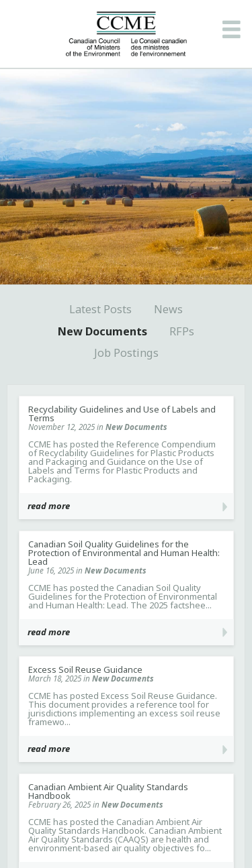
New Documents (102, 331)
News (168, 309)
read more (49, 506)
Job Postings (126, 353)
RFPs (182, 331)
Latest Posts (100, 309)
